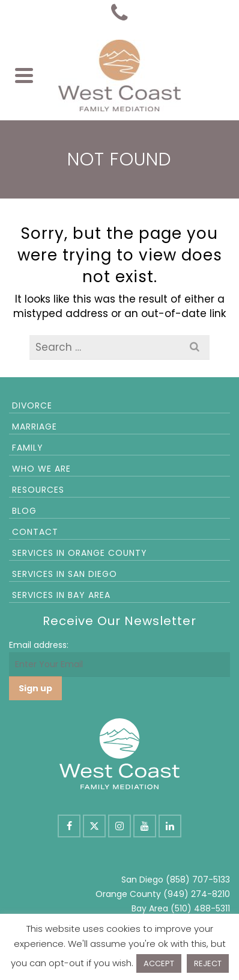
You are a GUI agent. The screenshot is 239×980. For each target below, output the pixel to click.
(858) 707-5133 (198, 880)
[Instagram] (119, 826)
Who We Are (41, 469)
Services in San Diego (65, 574)
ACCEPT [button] (159, 963)
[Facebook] (69, 826)
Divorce (32, 405)
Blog (24, 511)
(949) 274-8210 (197, 894)
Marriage (35, 427)
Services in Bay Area (61, 595)
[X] (94, 826)
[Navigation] (24, 75)
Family (28, 448)
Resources (38, 490)
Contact (35, 532)
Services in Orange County (80, 553)
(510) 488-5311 (200, 908)
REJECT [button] (208, 963)
